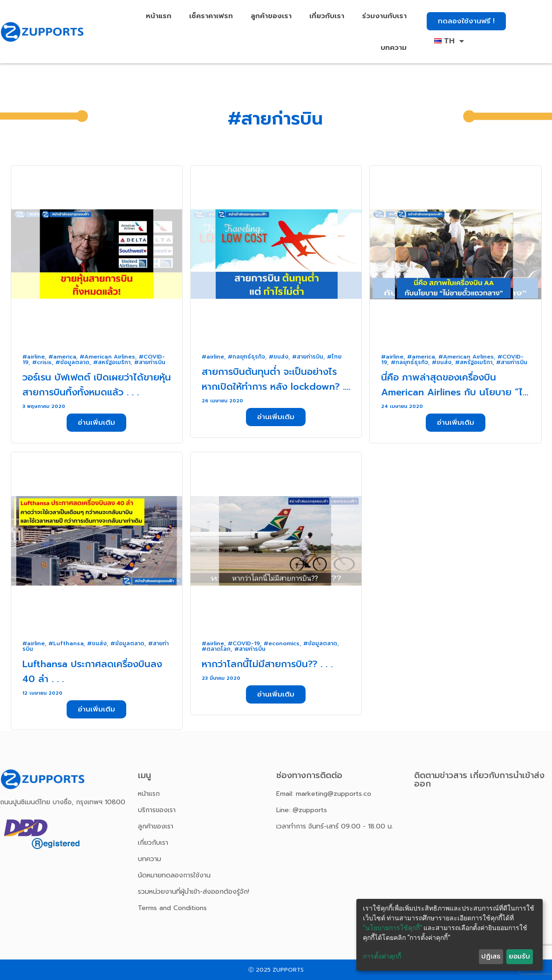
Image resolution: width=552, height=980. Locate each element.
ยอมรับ (519, 956)
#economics (282, 643)
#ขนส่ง (279, 357)
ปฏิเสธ (491, 956)
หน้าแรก (159, 16)
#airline (34, 357)
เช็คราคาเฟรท (211, 16)
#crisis (42, 362)
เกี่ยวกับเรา (327, 16)
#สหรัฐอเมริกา (112, 362)
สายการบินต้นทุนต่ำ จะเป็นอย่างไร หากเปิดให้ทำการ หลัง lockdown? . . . (276, 386)
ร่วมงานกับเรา (384, 16)
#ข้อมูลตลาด (72, 362)
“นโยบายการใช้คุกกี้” (392, 928)
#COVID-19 (244, 643)
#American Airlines (107, 357)
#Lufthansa (66, 643)
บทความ (394, 48)
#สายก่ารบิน (150, 362)
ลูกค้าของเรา (271, 16)
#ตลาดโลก (216, 649)
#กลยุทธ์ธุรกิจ (246, 357)
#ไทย (334, 357)
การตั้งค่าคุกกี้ (382, 956)
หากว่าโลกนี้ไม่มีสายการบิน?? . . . (267, 664)
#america (62, 357)
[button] (466, 21)
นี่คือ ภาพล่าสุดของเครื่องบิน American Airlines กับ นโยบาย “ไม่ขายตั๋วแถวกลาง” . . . (455, 392)
